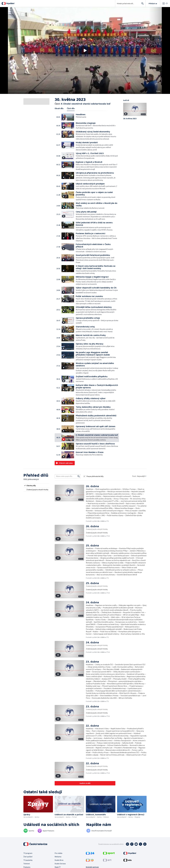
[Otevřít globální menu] (165, 3)
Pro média (58, 853)
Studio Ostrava (60, 864)
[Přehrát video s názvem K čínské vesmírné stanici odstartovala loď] (85, 50)
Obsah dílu (59, 108)
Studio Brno (59, 860)
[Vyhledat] (79, 476)
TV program (28, 853)
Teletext (27, 864)
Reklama (58, 857)
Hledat (142, 4)
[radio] (36, 486)
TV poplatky (28, 860)
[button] (85, 50)
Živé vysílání (28, 857)
